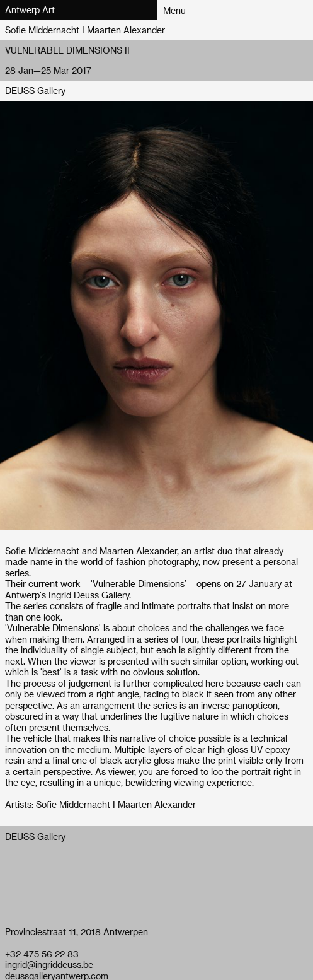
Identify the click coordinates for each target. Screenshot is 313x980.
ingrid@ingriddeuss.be (49, 965)
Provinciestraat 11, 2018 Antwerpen (77, 932)
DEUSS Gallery (35, 90)
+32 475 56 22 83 (42, 954)
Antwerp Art (30, 10)
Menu (174, 10)
